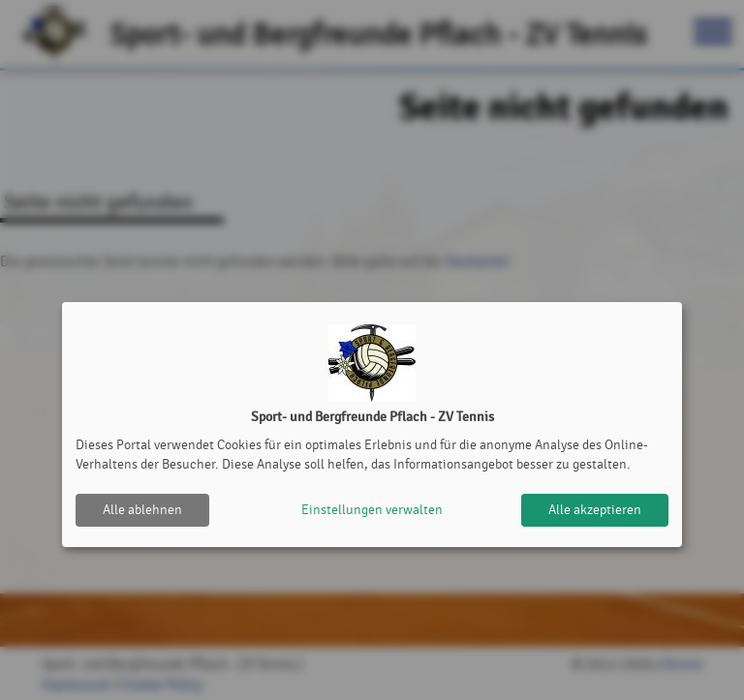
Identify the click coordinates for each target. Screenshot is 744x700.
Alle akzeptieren (595, 510)
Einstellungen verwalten (372, 510)
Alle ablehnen (142, 510)
